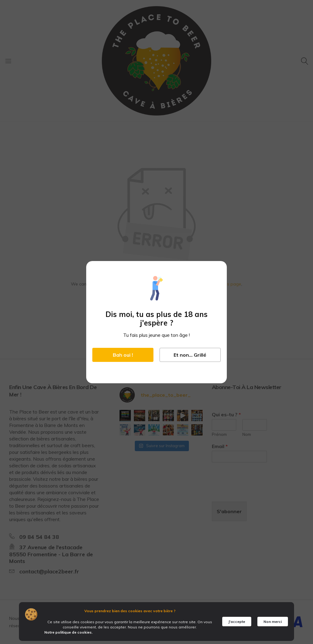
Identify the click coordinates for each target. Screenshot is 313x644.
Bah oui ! (123, 355)
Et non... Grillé (190, 355)
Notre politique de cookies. (68, 632)
